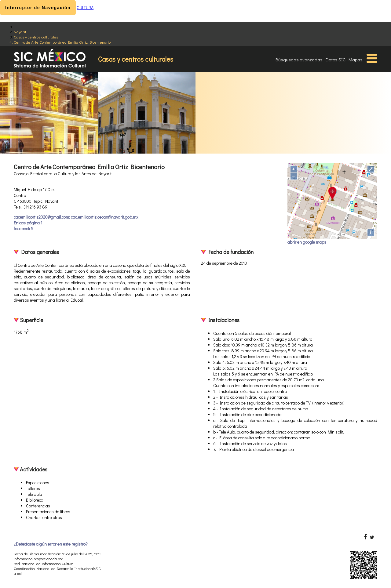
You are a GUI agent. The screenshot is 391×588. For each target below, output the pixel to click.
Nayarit (20, 32)
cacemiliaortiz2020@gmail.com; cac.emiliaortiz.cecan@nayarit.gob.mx (76, 217)
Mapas (356, 60)
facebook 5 (24, 229)
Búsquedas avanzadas (299, 60)
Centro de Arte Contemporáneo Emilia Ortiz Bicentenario (62, 42)
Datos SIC (336, 60)
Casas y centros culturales (36, 37)
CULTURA (85, 7)
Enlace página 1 (28, 223)
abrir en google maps (307, 242)
